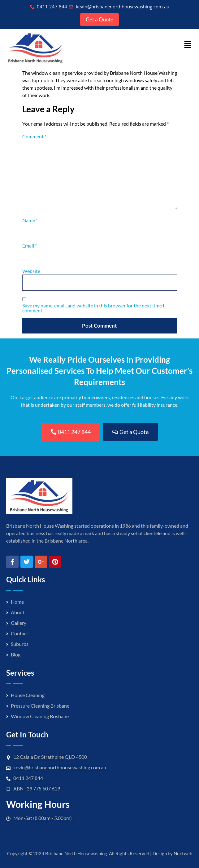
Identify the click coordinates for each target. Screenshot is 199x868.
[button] (188, 45)
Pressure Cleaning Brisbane (40, 706)
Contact (19, 633)
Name (30, 220)
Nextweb (183, 853)
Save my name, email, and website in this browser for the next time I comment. (93, 308)
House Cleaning (28, 695)
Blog (16, 654)
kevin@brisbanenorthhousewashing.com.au (60, 767)
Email (30, 246)
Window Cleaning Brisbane (40, 716)
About (18, 612)
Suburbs (20, 644)
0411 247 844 (28, 778)
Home (17, 602)
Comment (34, 136)
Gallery (19, 623)
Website (31, 271)
